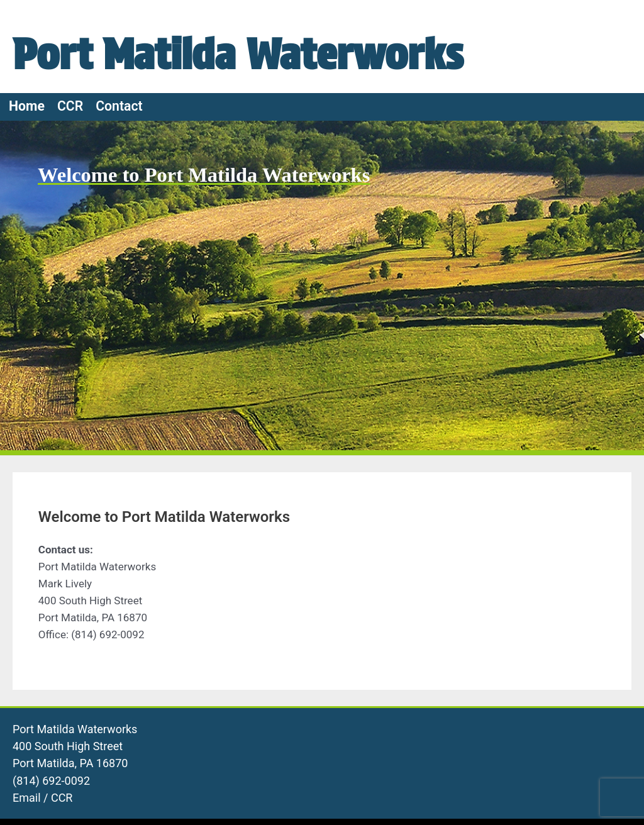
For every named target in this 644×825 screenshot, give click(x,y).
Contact (119, 186)
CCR (70, 186)
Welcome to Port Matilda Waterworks (212, 254)
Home (27, 186)
